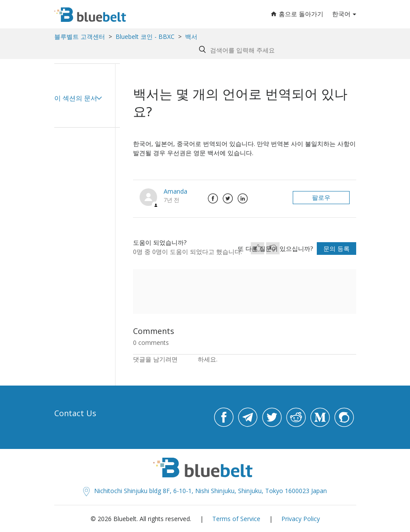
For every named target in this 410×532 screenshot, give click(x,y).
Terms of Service (236, 519)
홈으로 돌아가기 (297, 14)
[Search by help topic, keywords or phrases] (275, 50)
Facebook (213, 198)
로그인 (189, 359)
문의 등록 (336, 249)
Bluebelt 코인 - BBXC (146, 37)
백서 (191, 37)
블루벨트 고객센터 (80, 37)
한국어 (341, 14)
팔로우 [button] (321, 197)
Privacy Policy (301, 519)
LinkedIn (243, 198)
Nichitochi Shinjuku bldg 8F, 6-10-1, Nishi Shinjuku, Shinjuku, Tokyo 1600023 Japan (205, 491)
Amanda (175, 191)
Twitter (228, 198)
